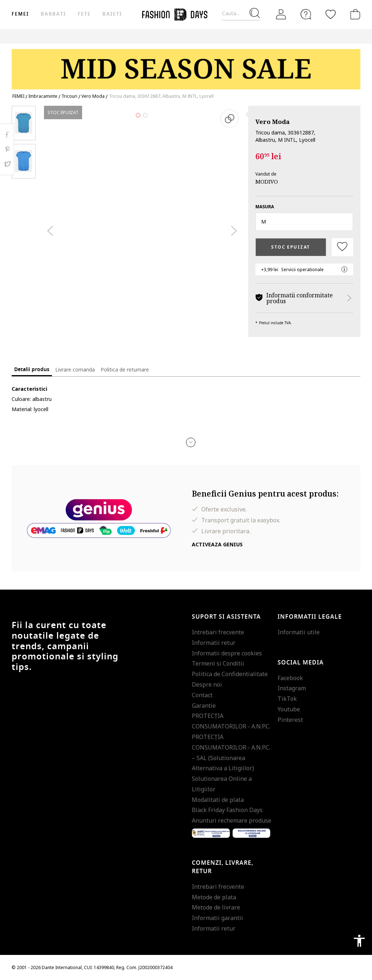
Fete (84, 14)
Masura (265, 207)
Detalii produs (32, 369)
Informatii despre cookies (227, 653)
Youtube (289, 709)
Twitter (7, 164)
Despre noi (207, 684)
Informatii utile (299, 632)
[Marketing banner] (186, 66)
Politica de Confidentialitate (230, 674)
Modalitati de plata (218, 800)
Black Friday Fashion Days (227, 810)
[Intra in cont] (281, 15)
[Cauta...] (241, 14)
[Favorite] (331, 14)
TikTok (287, 699)
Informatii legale (310, 617)
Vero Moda (272, 122)
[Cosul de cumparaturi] (354, 14)
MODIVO (267, 181)
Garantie (204, 706)
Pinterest (290, 720)
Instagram (292, 688)
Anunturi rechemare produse (232, 820)
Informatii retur (214, 643)
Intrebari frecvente (218, 632)
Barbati (53, 14)
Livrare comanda (75, 369)
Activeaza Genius (217, 544)
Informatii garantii (217, 918)
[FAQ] (306, 14)
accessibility (359, 941)
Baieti (112, 14)
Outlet (313, 36)
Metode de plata (214, 897)
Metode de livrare (216, 907)
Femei (20, 14)
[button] (304, 222)
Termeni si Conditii (218, 663)
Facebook (290, 678)
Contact (202, 695)
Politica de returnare (125, 369)
